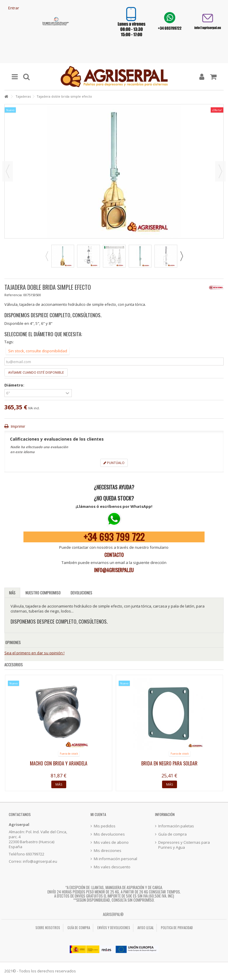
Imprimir (18, 426)
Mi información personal (115, 859)
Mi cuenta (98, 814)
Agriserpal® (113, 914)
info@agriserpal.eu (114, 570)
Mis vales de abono (111, 842)
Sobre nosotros (48, 928)
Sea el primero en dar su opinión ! (34, 653)
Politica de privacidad (177, 928)
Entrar (13, 8)
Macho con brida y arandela (59, 763)
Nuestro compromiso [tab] (43, 593)
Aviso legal (146, 928)
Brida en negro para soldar (169, 763)
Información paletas (176, 826)
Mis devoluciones (109, 834)
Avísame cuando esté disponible (36, 372)
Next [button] (181, 256)
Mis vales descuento (112, 867)
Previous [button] (47, 256)
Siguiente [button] (220, 171)
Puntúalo (114, 463)
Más (12, 593)
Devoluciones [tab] (81, 593)
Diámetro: (15, 385)
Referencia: (13, 295)
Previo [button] (8, 171)
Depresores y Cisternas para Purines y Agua (184, 845)
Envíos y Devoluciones (114, 928)
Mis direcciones (108, 851)
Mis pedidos (105, 826)
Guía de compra (172, 834)
